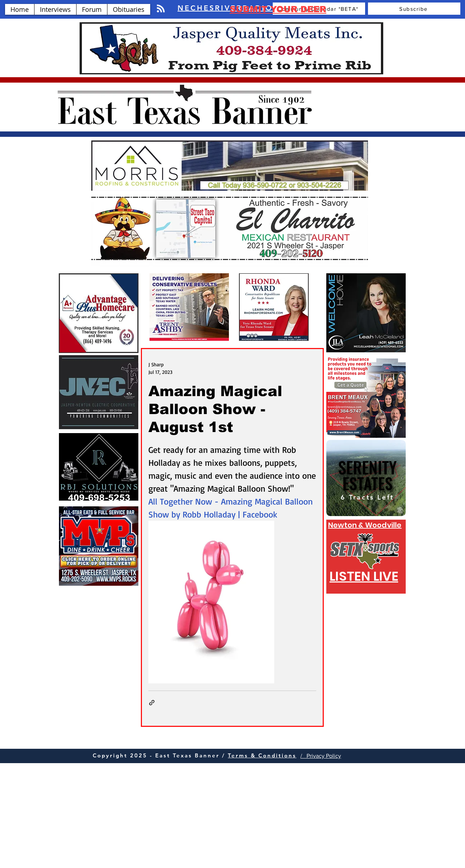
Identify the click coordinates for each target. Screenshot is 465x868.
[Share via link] (152, 703)
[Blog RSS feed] (161, 9)
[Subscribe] (414, 9)
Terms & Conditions (262, 755)
